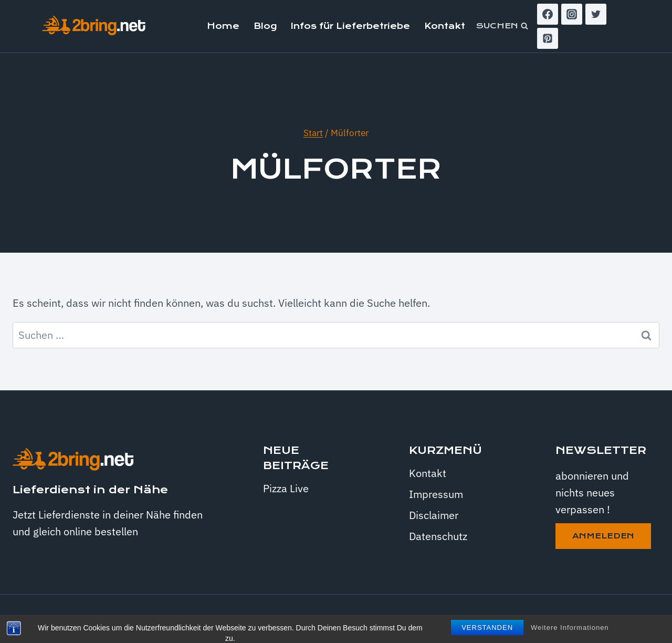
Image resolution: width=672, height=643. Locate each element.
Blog (265, 26)
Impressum (436, 494)
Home (223, 26)
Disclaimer (434, 515)
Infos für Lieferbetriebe (350, 26)
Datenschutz (438, 536)
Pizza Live (286, 488)
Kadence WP (523, 619)
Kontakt (445, 26)
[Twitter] (596, 14)
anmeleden (603, 536)
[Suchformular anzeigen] (502, 26)
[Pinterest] (548, 38)
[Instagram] (572, 14)
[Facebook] (548, 14)
